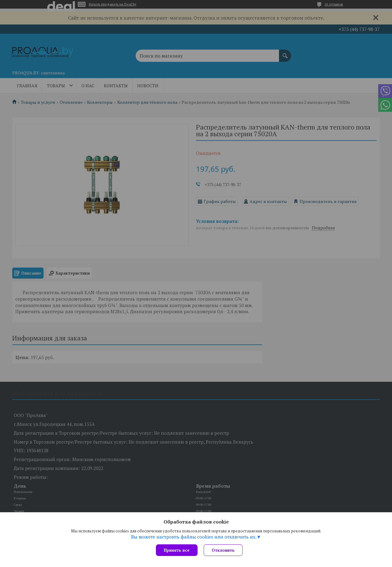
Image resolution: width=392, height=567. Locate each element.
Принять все (177, 550)
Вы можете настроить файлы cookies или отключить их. (194, 537)
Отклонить (223, 550)
